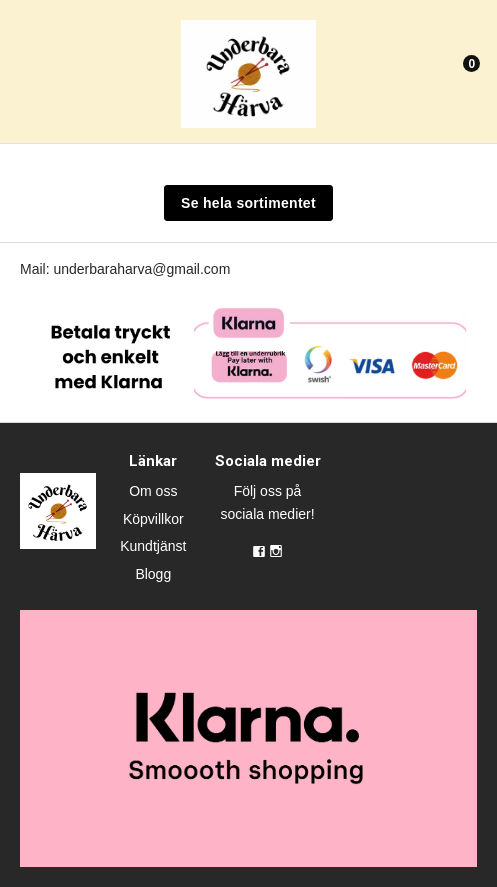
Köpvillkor (153, 519)
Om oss (153, 491)
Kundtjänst (153, 546)
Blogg (153, 574)
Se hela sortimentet (248, 203)
